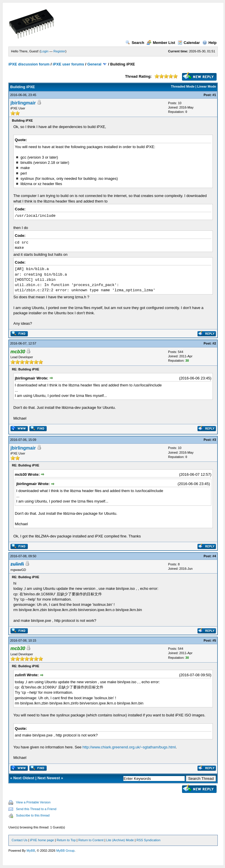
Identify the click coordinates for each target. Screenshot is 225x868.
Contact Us (19, 840)
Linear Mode (207, 86)
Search (135, 43)
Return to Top (66, 840)
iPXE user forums (68, 64)
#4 (214, 556)
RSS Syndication (148, 840)
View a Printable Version (33, 802)
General (94, 64)
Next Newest (49, 778)
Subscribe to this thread (33, 815)
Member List (161, 43)
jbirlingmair (23, 103)
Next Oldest (24, 778)
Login (45, 51)
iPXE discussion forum (29, 64)
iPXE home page (42, 840)
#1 (214, 95)
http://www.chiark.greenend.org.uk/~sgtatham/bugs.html (129, 747)
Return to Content (91, 840)
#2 (214, 343)
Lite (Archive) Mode (120, 840)
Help (209, 43)
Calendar (189, 43)
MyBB (31, 851)
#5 (214, 640)
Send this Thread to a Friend (36, 809)
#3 (214, 440)
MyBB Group (65, 851)
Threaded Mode (183, 86)
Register (59, 51)
